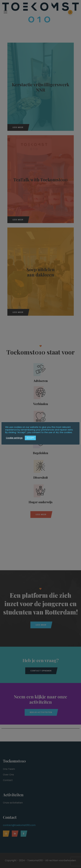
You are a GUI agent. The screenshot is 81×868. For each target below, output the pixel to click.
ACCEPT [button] (30, 438)
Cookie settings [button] (14, 438)
